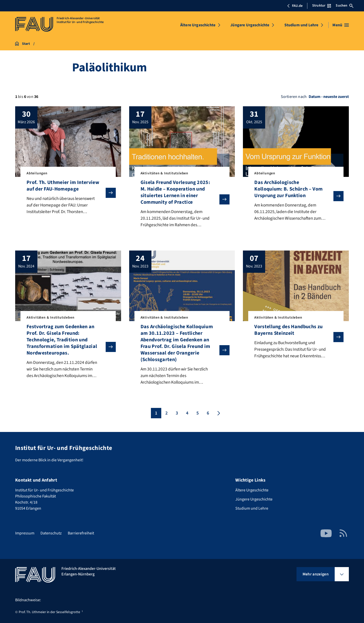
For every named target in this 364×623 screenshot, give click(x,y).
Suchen (345, 6)
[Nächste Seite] (218, 415)
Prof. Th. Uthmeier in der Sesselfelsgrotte (49, 612)
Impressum (25, 533)
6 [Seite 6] (208, 415)
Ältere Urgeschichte (198, 25)
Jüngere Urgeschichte (250, 25)
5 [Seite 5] (198, 415)
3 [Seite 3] (177, 415)
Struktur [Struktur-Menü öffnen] (322, 6)
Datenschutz (51, 533)
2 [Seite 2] (166, 415)
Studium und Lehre (301, 25)
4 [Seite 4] (187, 415)
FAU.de (295, 6)
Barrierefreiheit (81, 533)
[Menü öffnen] (341, 25)
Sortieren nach (294, 97)
